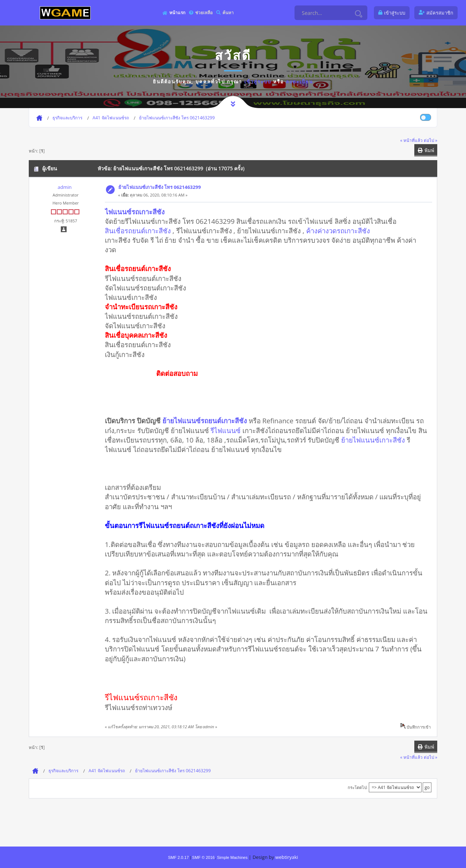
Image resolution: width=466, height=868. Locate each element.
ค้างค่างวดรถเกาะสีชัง (338, 231)
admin (64, 187)
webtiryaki (287, 857)
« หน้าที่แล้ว (411, 140)
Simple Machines (232, 857)
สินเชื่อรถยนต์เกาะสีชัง (138, 231)
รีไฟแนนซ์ (226, 430)
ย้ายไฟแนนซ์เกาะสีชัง (373, 440)
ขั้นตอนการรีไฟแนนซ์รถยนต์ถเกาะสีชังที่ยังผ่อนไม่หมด (185, 525)
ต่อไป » (431, 140)
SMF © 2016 (204, 857)
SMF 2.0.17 (178, 857)
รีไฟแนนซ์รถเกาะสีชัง (141, 697)
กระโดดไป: (358, 787)
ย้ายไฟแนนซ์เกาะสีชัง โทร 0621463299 (160, 187)
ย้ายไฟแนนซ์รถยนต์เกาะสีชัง (205, 421)
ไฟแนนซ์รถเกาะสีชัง (135, 212)
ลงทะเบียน (299, 82)
